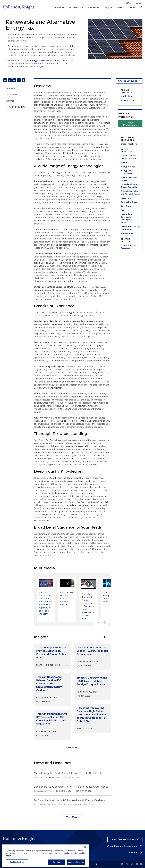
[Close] (85, 857)
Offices (129, 3)
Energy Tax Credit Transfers (129, 179)
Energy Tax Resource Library (45, 61)
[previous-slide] (98, 623)
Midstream (126, 198)
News (132, 7)
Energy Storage (128, 166)
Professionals (76, 7)
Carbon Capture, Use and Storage (128, 157)
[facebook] (137, 864)
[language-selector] (129, 81)
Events (121, 7)
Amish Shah (126, 96)
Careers (139, 3)
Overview (10, 89)
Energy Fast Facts (129, 144)
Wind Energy (127, 233)
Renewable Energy (129, 202)
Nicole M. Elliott (128, 100)
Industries (94, 7)
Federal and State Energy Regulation (129, 186)
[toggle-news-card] (105, 637)
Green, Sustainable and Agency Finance (130, 193)
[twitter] (127, 864)
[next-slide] (105, 623)
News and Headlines (16, 107)
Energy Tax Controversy (126, 172)
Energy (124, 162)
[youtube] (141, 864)
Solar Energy (127, 206)
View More (72, 748)
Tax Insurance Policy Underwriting (130, 228)
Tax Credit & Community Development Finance (127, 218)
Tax (122, 210)
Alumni (133, 853)
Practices (59, 7)
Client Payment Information (122, 846)
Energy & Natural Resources (129, 247)
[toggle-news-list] (110, 637)
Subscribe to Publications (125, 839)
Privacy (97, 864)
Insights (108, 7)
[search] (141, 7)
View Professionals (130, 124)
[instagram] (132, 864)
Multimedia (12, 95)
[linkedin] (122, 864)
